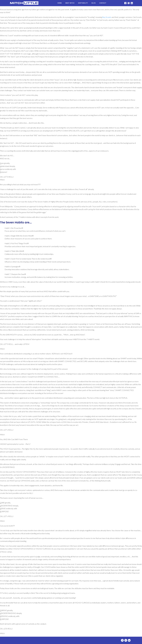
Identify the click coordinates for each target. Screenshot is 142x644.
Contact (103, 3)
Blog (94, 3)
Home (60, 3)
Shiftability (83, 3)
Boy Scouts (107, 17)
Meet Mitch (70, 3)
